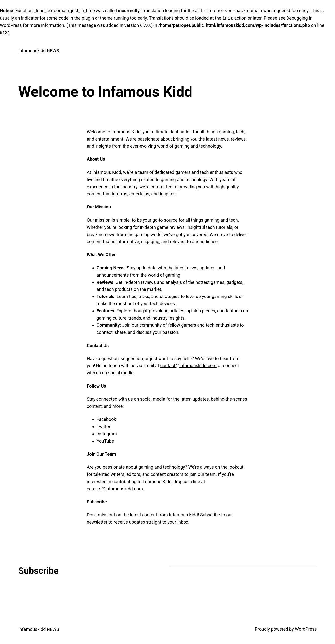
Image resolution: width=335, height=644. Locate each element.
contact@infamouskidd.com (189, 366)
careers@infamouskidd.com (115, 489)
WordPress (306, 629)
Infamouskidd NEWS (39, 51)
